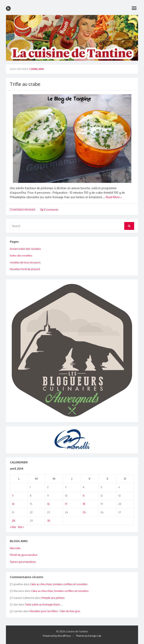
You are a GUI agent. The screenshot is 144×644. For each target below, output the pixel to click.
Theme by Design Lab (89, 636)
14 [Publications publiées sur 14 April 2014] (13, 504)
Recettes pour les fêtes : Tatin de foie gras (55, 611)
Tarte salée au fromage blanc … (44, 604)
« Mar (13, 527)
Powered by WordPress (57, 636)
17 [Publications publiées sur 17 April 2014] (66, 504)
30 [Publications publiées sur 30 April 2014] (49, 521)
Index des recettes (21, 255)
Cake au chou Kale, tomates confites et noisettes (59, 584)
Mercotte (15, 548)
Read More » (114, 197)
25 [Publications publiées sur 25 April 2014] (84, 512)
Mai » (21, 527)
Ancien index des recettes (25, 249)
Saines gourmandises (23, 562)
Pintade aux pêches (53, 598)
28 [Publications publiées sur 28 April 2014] (14, 521)
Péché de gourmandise (24, 555)
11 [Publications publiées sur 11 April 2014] (84, 496)
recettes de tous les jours (25, 262)
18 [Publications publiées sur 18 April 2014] (84, 504)
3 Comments (49, 210)
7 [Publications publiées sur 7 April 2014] (13, 496)
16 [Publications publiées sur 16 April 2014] (48, 504)
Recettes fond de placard (25, 269)
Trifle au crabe (25, 84)
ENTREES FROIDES (24, 210)
